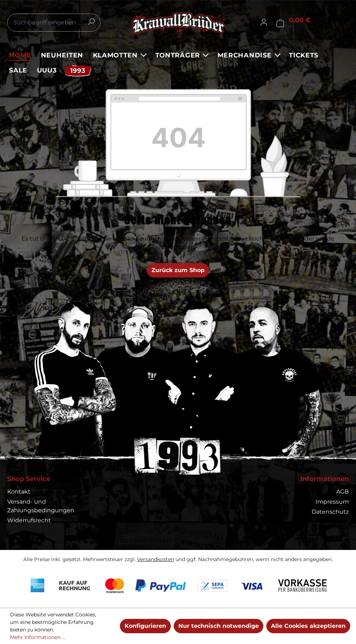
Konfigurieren (145, 626)
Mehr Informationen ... (38, 637)
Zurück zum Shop (178, 270)
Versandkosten (156, 559)
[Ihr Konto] (264, 22)
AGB (343, 492)
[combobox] (54, 23)
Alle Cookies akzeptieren (308, 626)
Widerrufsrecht (29, 520)
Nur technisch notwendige (219, 626)
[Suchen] (91, 22)
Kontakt (19, 492)
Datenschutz (330, 512)
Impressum (332, 502)
